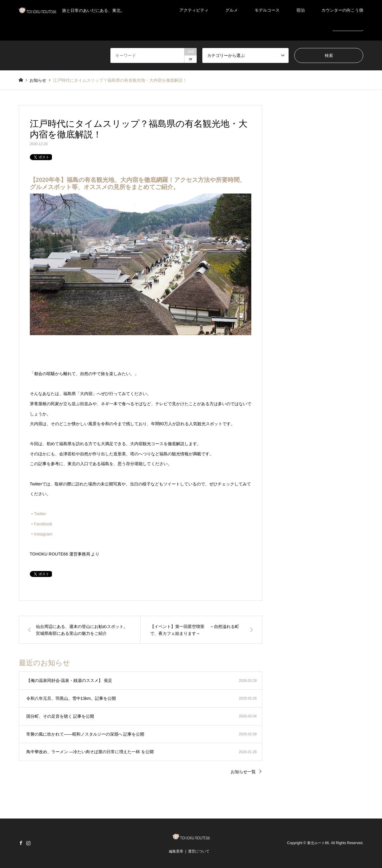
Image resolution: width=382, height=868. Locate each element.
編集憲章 (176, 851)
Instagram (43, 534)
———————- (348, 30)
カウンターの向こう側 (342, 10)
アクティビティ (194, 10)
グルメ (232, 10)
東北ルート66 (318, 843)
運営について (199, 851)
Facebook (43, 524)
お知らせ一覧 (243, 772)
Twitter (40, 514)
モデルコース (267, 10)
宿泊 (301, 10)
